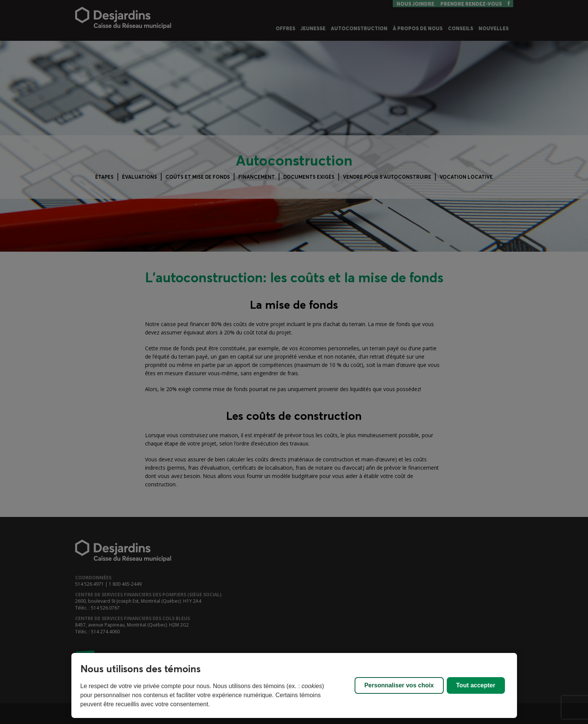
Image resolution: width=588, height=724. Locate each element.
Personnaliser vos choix (399, 685)
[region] (294, 685)
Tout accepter (476, 685)
